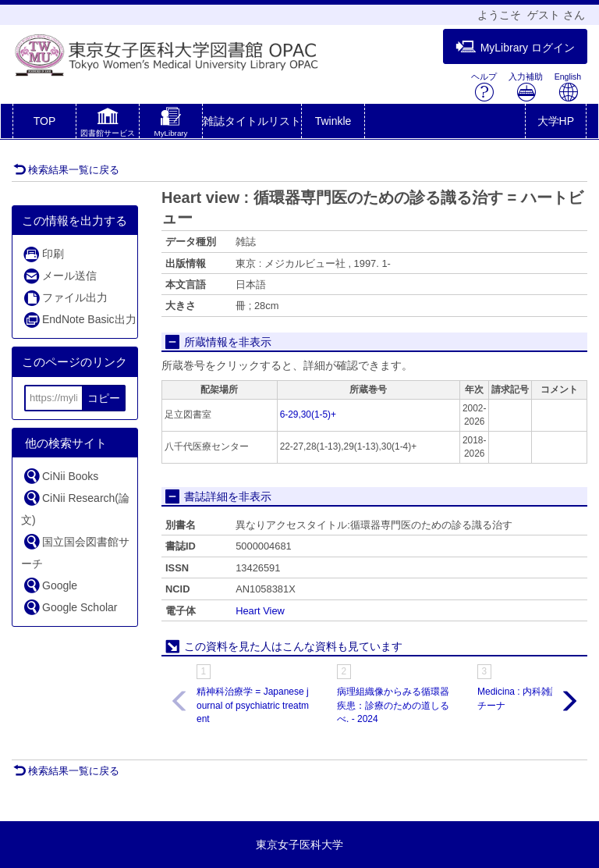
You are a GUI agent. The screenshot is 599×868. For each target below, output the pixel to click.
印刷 (43, 254)
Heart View (260, 611)
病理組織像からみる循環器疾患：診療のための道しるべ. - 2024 (393, 705)
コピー (104, 398)
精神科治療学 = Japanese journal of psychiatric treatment (253, 705)
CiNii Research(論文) (75, 507)
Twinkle (333, 121)
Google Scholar (70, 607)
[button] (108, 124)
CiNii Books (60, 476)
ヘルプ (484, 87)
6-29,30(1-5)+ (308, 414)
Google (50, 585)
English (568, 87)
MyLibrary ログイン (515, 47)
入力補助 (526, 87)
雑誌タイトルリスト (252, 121)
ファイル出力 (65, 298)
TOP (45, 121)
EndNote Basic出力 (80, 320)
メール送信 (60, 276)
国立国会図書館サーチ (75, 551)
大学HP (556, 121)
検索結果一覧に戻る (66, 170)
